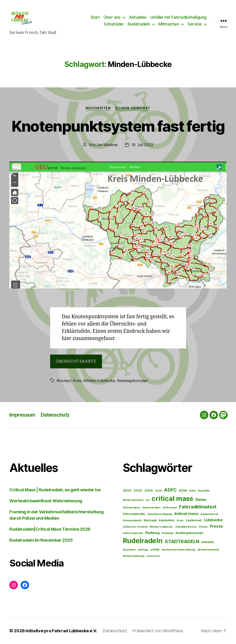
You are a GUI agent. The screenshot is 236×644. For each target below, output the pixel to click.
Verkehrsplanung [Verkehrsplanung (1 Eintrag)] (134, 556)
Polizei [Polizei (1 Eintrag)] (203, 527)
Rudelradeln (139, 24)
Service (195, 24)
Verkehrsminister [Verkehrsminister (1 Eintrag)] (209, 550)
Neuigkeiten (98, 108)
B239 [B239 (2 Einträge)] (183, 490)
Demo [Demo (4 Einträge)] (201, 500)
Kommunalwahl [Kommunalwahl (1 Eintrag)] (132, 520)
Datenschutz (55, 415)
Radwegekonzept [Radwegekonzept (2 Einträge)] (189, 533)
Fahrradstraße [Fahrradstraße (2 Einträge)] (134, 514)
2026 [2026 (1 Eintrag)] (158, 491)
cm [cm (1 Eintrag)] (147, 500)
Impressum (22, 415)
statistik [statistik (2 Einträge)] (208, 542)
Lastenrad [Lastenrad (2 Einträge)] (194, 520)
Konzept (64, 381)
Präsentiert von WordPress (158, 631)
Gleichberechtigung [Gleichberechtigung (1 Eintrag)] (160, 514)
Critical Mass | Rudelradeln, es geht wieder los (55, 490)
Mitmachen (169, 24)
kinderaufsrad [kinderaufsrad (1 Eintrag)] (209, 514)
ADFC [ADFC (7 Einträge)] (170, 490)
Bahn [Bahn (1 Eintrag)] (193, 491)
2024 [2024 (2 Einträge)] (149, 490)
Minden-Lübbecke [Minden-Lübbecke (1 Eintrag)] (161, 527)
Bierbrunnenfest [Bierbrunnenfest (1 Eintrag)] (133, 500)
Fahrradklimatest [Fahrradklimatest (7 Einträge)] (198, 507)
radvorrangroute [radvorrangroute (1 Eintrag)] (133, 533)
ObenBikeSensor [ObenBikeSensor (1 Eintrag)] (186, 527)
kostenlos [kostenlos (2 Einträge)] (167, 520)
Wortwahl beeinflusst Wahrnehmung (46, 501)
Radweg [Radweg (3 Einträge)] (152, 533)
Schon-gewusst (133, 108)
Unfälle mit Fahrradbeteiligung (178, 17)
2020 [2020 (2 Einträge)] (127, 490)
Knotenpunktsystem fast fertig (118, 126)
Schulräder (114, 24)
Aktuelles (138, 17)
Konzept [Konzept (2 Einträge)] (150, 520)
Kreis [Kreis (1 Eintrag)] (180, 520)
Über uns (112, 17)
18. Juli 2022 (142, 145)
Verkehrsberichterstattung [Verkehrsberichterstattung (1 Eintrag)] (178, 550)
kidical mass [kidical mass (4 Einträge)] (187, 514)
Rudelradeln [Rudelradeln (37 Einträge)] (143, 541)
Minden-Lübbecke (99, 381)
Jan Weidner (107, 145)
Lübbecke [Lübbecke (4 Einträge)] (213, 520)
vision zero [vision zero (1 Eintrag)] (153, 556)
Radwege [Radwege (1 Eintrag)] (167, 533)
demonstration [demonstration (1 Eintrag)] (151, 508)
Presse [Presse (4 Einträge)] (216, 526)
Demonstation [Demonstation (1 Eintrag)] (131, 508)
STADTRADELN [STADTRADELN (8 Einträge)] (182, 541)
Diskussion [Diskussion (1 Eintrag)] (170, 508)
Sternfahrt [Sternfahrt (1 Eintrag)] (129, 550)
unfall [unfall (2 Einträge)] (155, 549)
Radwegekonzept (133, 381)
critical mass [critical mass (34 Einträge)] (172, 498)
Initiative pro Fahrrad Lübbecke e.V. (61, 631)
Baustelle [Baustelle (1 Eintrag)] (204, 491)
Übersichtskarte (76, 361)
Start (95, 17)
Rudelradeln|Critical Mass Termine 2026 (50, 529)
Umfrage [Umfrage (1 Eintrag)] (143, 550)
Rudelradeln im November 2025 (41, 540)
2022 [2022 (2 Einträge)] (138, 490)
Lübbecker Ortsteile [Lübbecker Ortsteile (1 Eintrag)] (135, 527)
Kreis (77, 381)
